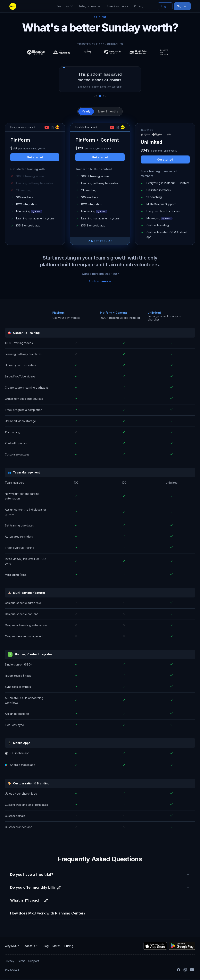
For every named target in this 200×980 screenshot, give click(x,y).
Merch (57, 946)
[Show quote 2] (100, 96)
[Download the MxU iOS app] (155, 946)
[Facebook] (179, 970)
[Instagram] (185, 970)
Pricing (69, 946)
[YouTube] (192, 970)
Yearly (86, 111)
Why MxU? (12, 946)
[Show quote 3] (104, 96)
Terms (21, 961)
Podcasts (31, 946)
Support (34, 961)
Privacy (9, 961)
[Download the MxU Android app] (182, 946)
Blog (46, 946)
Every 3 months (108, 111)
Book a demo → (100, 281)
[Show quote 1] (96, 96)
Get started (35, 157)
